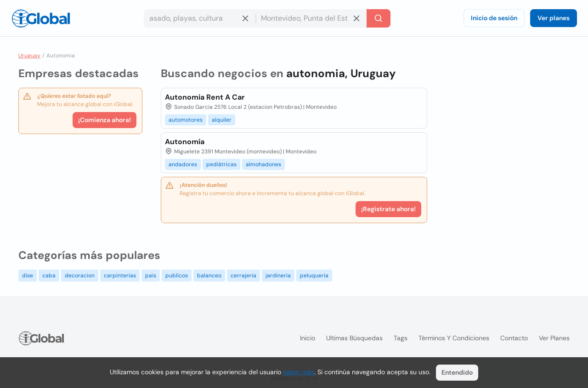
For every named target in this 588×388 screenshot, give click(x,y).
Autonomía (185, 142)
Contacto (514, 338)
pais (151, 276)
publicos (177, 276)
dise (28, 276)
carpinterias (120, 276)
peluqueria (314, 276)
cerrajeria (243, 276)
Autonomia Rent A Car (205, 97)
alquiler (222, 120)
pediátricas (221, 164)
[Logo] (41, 18)
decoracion (80, 276)
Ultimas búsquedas (354, 338)
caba (49, 276)
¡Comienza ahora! (105, 120)
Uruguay (29, 56)
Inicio (308, 338)
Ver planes (554, 18)
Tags (401, 338)
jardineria (278, 276)
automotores (186, 120)
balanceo (209, 276)
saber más (299, 372)
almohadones (263, 164)
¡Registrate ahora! (388, 209)
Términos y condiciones (454, 338)
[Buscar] (379, 18)
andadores (183, 164)
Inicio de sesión (494, 18)
